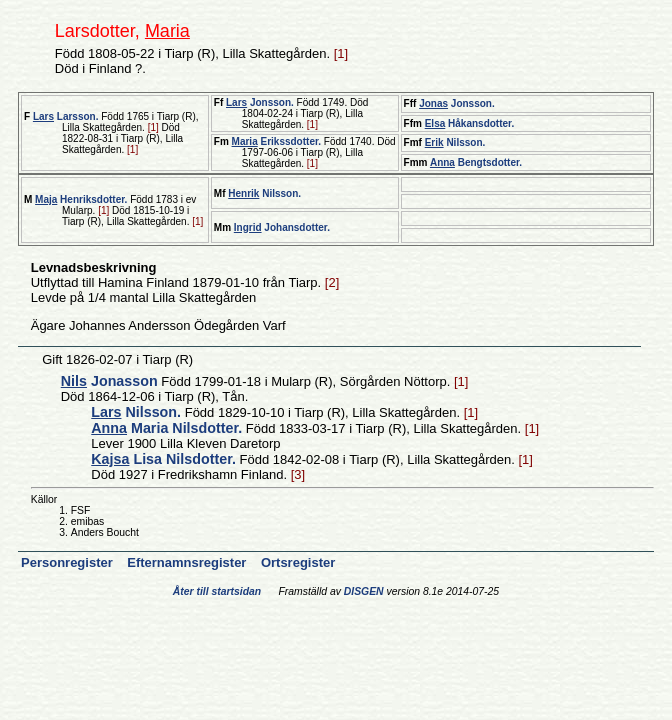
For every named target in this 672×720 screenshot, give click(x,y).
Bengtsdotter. (476, 162)
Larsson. (66, 116)
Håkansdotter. (470, 123)
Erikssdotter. (276, 141)
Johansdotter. (282, 227)
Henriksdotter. (81, 199)
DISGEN (364, 591)
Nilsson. (455, 142)
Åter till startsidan (217, 591)
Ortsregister (298, 562)
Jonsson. (260, 102)
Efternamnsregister (188, 562)
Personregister (68, 562)
